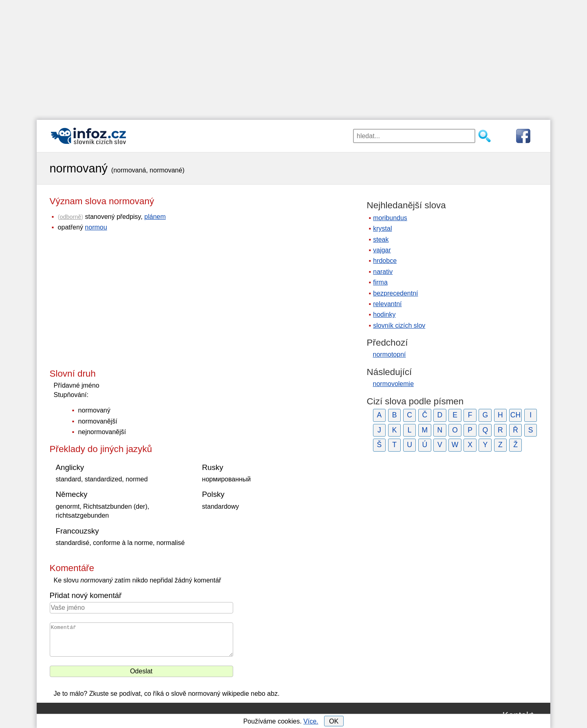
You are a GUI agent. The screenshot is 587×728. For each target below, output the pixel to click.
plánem (155, 217)
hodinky (384, 314)
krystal (382, 228)
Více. (311, 721)
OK (334, 721)
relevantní (387, 304)
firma (380, 282)
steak (381, 239)
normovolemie (393, 384)
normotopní (389, 354)
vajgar (382, 250)
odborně (70, 217)
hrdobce (385, 261)
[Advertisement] (293, 57)
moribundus (390, 218)
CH (515, 415)
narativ (383, 272)
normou (96, 227)
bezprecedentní (395, 293)
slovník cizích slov (399, 325)
